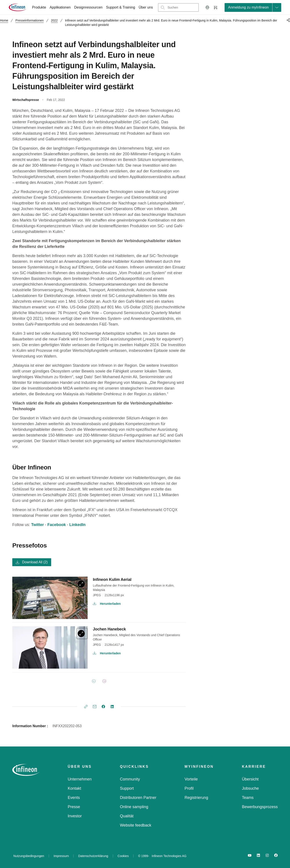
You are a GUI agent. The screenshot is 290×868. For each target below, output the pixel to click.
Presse (74, 807)
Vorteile (191, 779)
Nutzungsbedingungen (29, 856)
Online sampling (134, 807)
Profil (189, 788)
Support (127, 788)
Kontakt (74, 788)
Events (74, 798)
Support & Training (121, 7)
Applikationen (60, 7)
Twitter (38, 525)
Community (130, 779)
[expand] (82, 584)
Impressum (61, 856)
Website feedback (136, 825)
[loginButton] (253, 7)
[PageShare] (288, 20)
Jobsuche (250, 788)
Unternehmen (80, 779)
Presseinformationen (29, 20)
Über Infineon (32, 467)
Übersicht (250, 779)
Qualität (127, 816)
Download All (32, 562)
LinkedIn (77, 525)
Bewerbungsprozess (260, 807)
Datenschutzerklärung (93, 856)
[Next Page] (104, 681)
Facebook (57, 525)
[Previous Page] (94, 681)
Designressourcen (88, 7)
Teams (248, 798)
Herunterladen (107, 604)
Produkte (39, 7)
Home (4, 20)
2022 (54, 20)
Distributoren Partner (138, 798)
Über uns (146, 7)
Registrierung (196, 798)
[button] (207, 7)
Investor (75, 816)
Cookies (123, 856)
